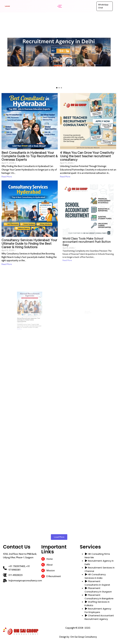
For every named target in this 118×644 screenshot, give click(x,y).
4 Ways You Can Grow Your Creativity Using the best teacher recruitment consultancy (88, 141)
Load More (59, 537)
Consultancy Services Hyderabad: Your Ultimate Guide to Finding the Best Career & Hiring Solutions (30, 224)
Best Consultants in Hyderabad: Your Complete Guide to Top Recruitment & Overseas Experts (30, 149)
